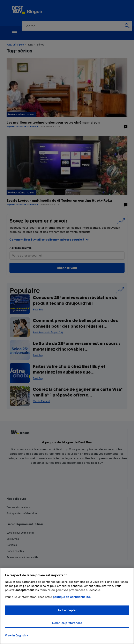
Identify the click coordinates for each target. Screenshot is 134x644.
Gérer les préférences (67, 623)
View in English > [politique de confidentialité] (16, 635)
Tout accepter (67, 610)
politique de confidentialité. (72, 597)
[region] (67, 606)
